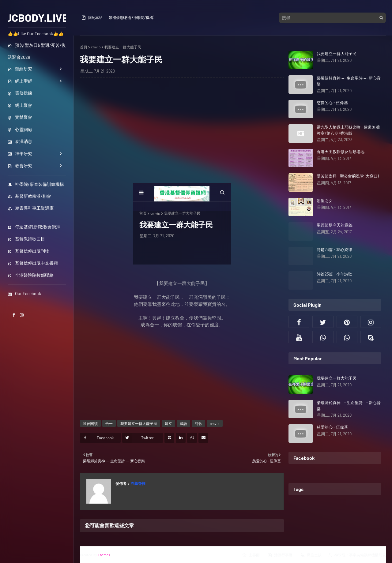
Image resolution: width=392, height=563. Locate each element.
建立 (168, 423)
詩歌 (198, 423)
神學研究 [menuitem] (20, 154)
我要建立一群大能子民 (139, 423)
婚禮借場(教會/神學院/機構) (131, 17)
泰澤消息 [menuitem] (20, 141)
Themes (104, 555)
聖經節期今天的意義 (335, 225)
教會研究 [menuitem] (20, 165)
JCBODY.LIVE (37, 17)
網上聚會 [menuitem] (20, 105)
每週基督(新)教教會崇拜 (34, 227)
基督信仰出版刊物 (28, 251)
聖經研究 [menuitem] (20, 69)
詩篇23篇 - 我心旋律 (334, 250)
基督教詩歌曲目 (26, 239)
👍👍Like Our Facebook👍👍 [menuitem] (36, 34)
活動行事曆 (280, 555)
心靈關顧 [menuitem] (20, 129)
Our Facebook (24, 293)
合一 (109, 423)
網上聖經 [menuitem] (20, 81)
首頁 (84, 47)
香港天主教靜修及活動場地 (341, 152)
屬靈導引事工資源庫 (31, 208)
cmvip (96, 47)
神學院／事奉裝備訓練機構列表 (357, 555)
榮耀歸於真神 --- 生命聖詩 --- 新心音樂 (349, 81)
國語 (183, 423)
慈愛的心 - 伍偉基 (332, 103)
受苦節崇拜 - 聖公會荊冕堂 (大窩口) (348, 176)
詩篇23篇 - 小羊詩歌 (334, 274)
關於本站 (92, 17)
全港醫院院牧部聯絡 (31, 275)
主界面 (251, 555)
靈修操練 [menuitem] (20, 93)
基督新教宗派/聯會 (29, 196)
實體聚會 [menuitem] (20, 117)
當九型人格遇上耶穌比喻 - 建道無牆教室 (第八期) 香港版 (348, 130)
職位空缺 (311, 555)
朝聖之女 (325, 201)
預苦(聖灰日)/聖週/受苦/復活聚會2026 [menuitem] (37, 51)
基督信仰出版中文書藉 (33, 263)
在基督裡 (138, 483)
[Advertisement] (182, 126)
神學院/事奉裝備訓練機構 (36, 184)
